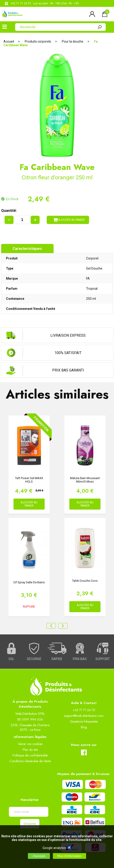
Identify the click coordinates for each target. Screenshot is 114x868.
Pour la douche (73, 41)
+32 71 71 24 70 (21, 3)
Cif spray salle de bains (29, 582)
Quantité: (9, 211)
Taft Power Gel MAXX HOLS (29, 480)
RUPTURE (29, 607)
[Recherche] (57, 27)
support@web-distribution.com (84, 716)
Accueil (9, 41)
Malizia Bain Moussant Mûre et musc (85, 480)
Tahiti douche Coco (85, 581)
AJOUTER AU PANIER (69, 220)
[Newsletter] (29, 812)
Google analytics (54, 848)
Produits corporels (38, 41)
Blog (84, 727)
